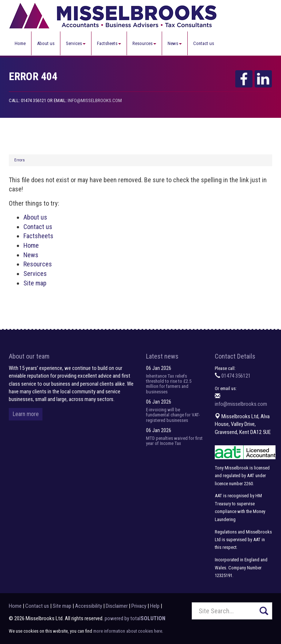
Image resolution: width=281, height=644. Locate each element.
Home (20, 43)
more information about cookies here (128, 631)
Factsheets (109, 43)
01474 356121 (236, 376)
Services (76, 43)
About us (46, 43)
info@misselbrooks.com (95, 100)
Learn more (26, 414)
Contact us (204, 43)
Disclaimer (117, 606)
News (175, 43)
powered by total (135, 618)
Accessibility (89, 606)
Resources (144, 43)
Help (155, 606)
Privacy (139, 606)
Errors (20, 160)
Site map (35, 283)
